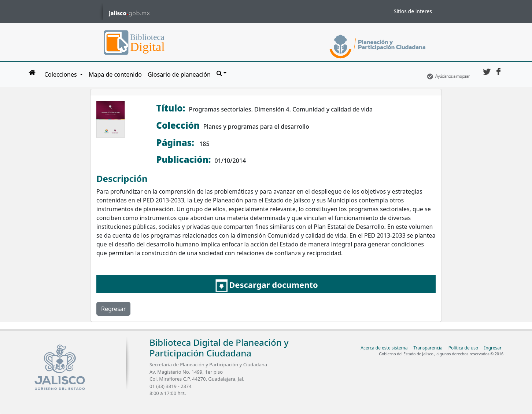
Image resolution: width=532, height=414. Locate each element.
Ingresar (493, 348)
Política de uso (463, 348)
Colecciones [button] (61, 74)
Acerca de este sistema (384, 348)
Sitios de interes (413, 11)
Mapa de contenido (115, 74)
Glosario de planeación (179, 74)
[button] (221, 73)
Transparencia (428, 348)
